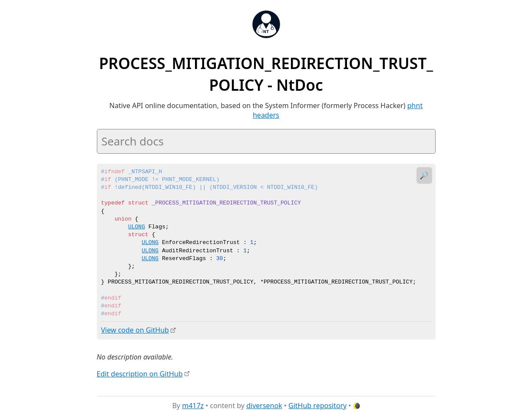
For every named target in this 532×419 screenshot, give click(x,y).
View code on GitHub (135, 330)
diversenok (264, 406)
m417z (193, 406)
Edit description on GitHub (140, 373)
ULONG (137, 227)
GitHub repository (317, 406)
